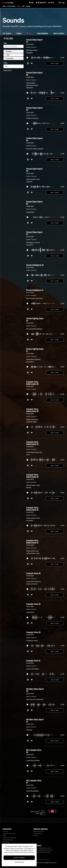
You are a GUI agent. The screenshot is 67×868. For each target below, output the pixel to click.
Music (4, 6)
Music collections (39, 831)
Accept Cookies (19, 858)
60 (41, 815)
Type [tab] (7, 55)
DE (61, 3)
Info (24, 6)
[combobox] (14, 66)
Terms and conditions (9, 838)
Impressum (6, 842)
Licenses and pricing (9, 834)
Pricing (28, 6)
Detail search (38, 834)
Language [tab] (9, 58)
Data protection (8, 840)
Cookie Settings (19, 862)
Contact (5, 831)
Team (4, 836)
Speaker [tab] (8, 51)
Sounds (19, 6)
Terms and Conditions (37, 860)
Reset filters (8, 70)
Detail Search (12, 6)
